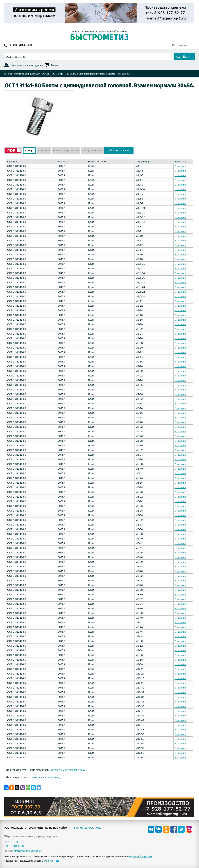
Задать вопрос (13, 841)
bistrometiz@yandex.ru (29, 851)
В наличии (180, 166)
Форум (54, 65)
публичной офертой (141, 856)
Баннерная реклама (87, 828)
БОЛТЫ (46, 74)
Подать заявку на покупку (45, 777)
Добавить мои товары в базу (68, 770)
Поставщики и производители (27, 65)
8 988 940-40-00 (20, 45)
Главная (8, 74)
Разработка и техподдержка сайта (29, 861)
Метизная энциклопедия (27, 74)
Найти (187, 57)
